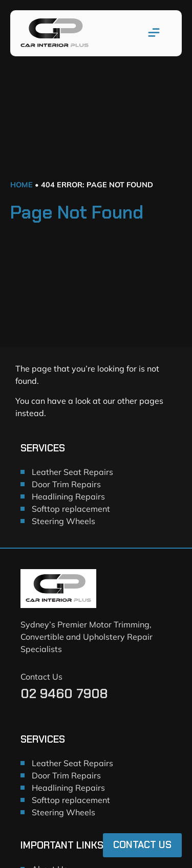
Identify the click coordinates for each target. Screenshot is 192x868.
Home (22, 185)
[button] (154, 33)
